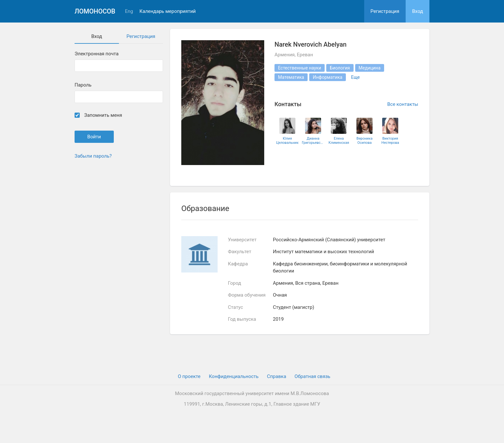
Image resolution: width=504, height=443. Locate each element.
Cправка (276, 376)
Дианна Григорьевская (313, 141)
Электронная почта (97, 54)
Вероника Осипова (364, 141)
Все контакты (403, 104)
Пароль (83, 85)
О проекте (189, 376)
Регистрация (385, 11)
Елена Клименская (339, 141)
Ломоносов (95, 11)
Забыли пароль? (93, 156)
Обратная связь (312, 376)
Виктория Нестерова (390, 141)
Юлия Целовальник (287, 141)
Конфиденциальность (234, 376)
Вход (418, 11)
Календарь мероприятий (168, 11)
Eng (129, 11)
